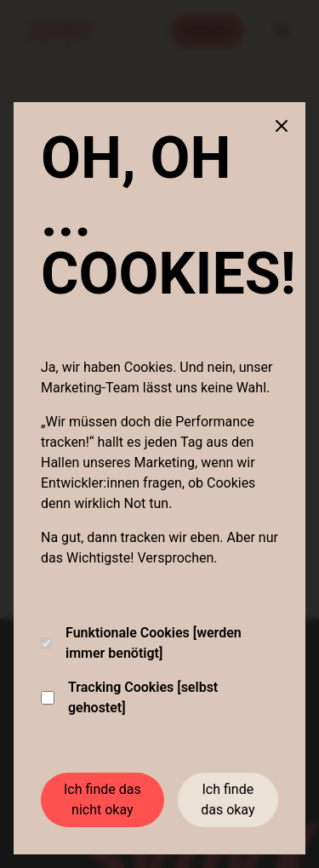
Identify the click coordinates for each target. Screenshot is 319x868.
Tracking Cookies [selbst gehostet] (129, 697)
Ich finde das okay (228, 799)
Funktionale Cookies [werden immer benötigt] (141, 643)
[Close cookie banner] (282, 126)
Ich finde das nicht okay (103, 799)
